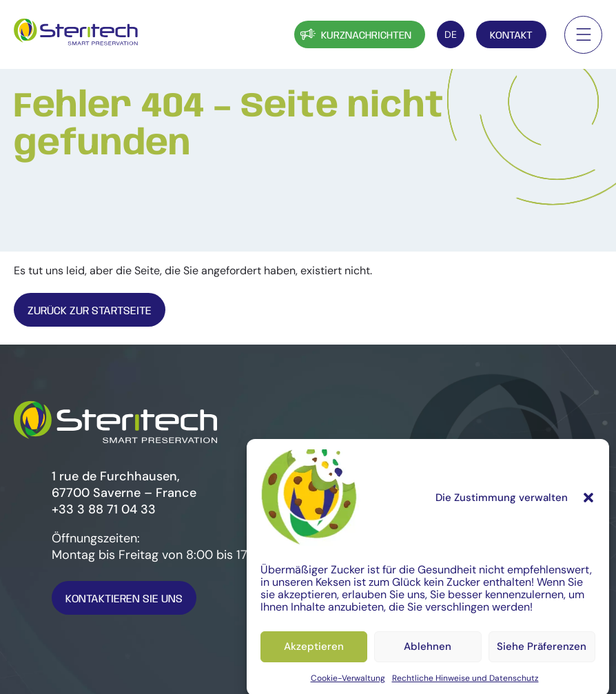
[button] (588, 502)
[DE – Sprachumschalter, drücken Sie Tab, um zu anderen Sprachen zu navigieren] (451, 34)
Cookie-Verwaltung (348, 683)
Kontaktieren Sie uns (124, 599)
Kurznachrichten (355, 34)
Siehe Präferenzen (542, 652)
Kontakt (511, 36)
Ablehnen (428, 652)
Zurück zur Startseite (90, 311)
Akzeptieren (314, 652)
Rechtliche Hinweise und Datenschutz (465, 683)
